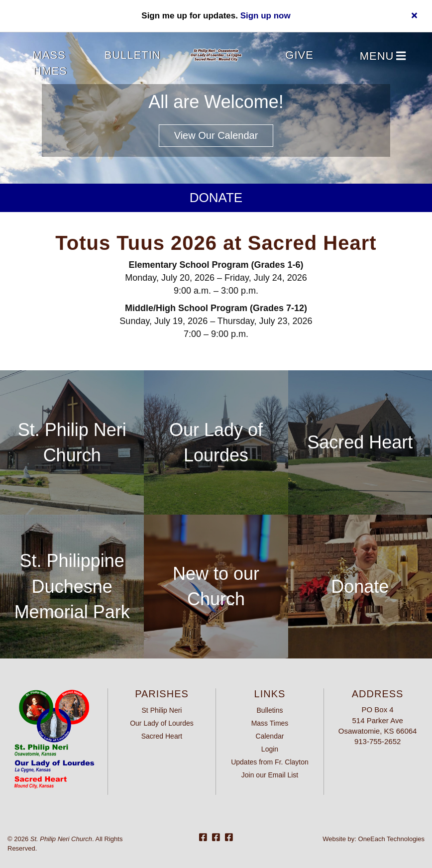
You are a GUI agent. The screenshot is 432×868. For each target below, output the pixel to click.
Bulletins (270, 710)
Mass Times (49, 63)
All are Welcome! (216, 102)
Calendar (270, 736)
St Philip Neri (162, 710)
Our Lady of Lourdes (162, 723)
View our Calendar (216, 135)
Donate (216, 198)
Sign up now (266, 16)
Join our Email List (270, 775)
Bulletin (133, 55)
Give (299, 55)
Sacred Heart (360, 442)
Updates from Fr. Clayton (270, 762)
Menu (383, 56)
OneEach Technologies (391, 839)
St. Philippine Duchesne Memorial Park (72, 586)
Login (270, 749)
